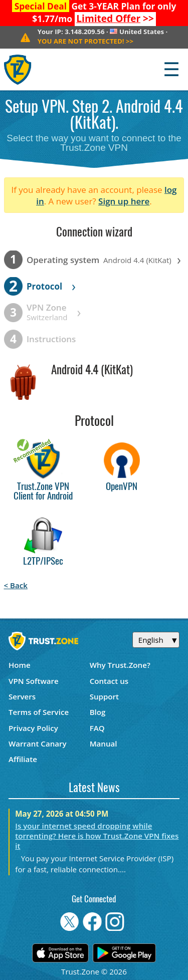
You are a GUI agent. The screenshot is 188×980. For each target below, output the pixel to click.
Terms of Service (39, 712)
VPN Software (34, 681)
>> (115, 19)
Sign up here (124, 201)
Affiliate (23, 759)
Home (20, 665)
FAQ (97, 728)
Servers (22, 696)
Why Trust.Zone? (120, 665)
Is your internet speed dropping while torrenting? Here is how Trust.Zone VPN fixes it (97, 836)
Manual (104, 744)
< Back (16, 585)
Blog (98, 712)
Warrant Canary (38, 744)
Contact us (109, 681)
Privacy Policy (33, 728)
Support (104, 696)
